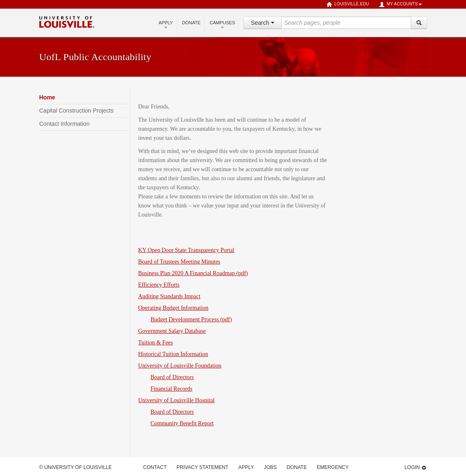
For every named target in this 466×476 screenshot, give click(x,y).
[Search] (419, 23)
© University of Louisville (75, 467)
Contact (155, 467)
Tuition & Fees (155, 343)
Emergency (333, 467)
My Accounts (400, 5)
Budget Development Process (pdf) (191, 319)
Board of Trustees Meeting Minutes (179, 262)
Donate (191, 23)
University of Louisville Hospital (176, 400)
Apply (166, 24)
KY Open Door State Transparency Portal (186, 250)
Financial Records (171, 389)
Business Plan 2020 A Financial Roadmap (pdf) (193, 273)
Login (416, 468)
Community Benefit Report (182, 423)
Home (47, 97)
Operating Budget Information (173, 308)
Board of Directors (172, 377)
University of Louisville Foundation (180, 366)
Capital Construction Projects (76, 111)
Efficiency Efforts (159, 285)
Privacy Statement (202, 467)
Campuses (222, 24)
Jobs (270, 467)
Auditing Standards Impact (169, 296)
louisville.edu (348, 5)
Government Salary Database (172, 331)
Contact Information (64, 124)
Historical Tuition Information (173, 354)
